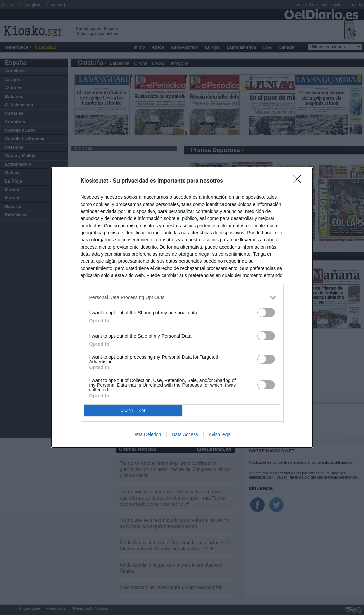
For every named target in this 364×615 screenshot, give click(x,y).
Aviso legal (220, 434)
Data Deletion (147, 434)
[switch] (266, 312)
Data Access (185, 434)
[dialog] (182, 308)
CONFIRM (133, 410)
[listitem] (182, 298)
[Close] (299, 181)
